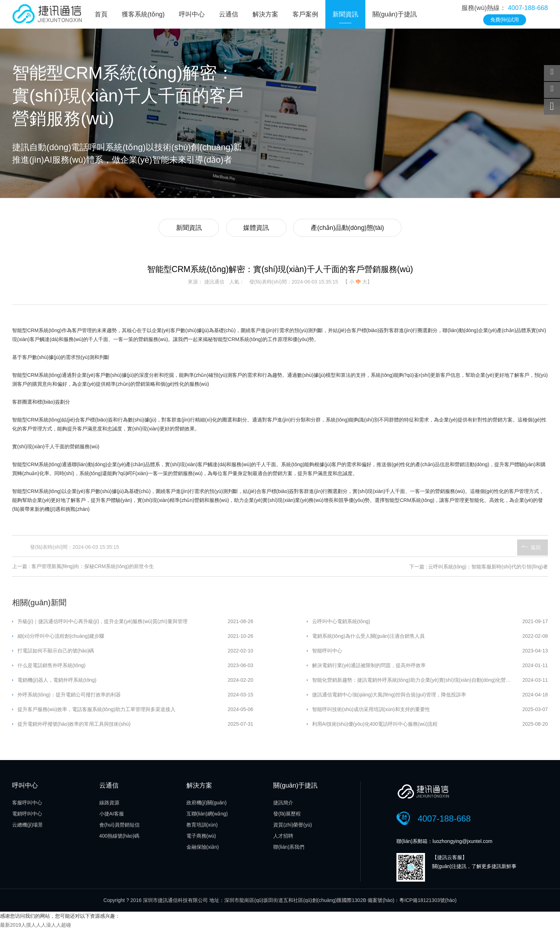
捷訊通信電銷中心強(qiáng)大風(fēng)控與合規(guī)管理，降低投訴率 (389, 696)
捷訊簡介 (283, 804)
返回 (536, 548)
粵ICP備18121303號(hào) (428, 902)
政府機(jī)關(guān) (207, 804)
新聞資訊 (345, 14)
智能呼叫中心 (327, 652)
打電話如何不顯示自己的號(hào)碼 (56, 652)
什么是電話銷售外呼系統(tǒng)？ (52, 666)
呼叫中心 (192, 14)
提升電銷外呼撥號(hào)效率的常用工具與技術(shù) (74, 725)
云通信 (229, 14)
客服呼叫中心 (27, 804)
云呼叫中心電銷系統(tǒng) (341, 622)
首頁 (101, 14)
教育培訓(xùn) (202, 826)
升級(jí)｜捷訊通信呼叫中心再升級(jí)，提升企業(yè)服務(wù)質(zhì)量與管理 (102, 622)
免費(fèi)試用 (505, 20)
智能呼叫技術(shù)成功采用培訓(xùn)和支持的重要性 (371, 710)
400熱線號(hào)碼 (119, 837)
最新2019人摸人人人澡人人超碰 (36, 927)
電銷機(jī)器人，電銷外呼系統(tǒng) (57, 681)
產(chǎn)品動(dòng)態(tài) (349, 228)
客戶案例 (305, 14)
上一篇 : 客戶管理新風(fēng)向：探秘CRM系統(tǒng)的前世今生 (83, 567)
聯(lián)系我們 (289, 848)
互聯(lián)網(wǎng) (207, 815)
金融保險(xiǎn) (203, 848)
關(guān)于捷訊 (395, 14)
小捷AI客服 (112, 815)
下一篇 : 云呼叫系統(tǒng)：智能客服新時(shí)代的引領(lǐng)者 (479, 567)
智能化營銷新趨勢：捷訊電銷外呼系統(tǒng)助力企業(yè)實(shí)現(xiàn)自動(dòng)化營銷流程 (416, 681)
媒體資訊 (256, 228)
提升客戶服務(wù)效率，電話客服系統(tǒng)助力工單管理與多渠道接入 (96, 710)
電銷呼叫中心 (27, 815)
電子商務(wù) (201, 837)
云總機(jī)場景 (27, 826)
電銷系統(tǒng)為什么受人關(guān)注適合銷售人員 (368, 637)
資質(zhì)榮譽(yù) (292, 826)
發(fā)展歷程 (287, 815)
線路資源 (109, 804)
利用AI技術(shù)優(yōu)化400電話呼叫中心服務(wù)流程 (375, 725)
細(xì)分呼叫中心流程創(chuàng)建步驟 (61, 637)
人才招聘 (283, 837)
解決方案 (265, 14)
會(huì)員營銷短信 (119, 826)
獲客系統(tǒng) (143, 14)
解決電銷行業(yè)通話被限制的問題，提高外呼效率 (369, 666)
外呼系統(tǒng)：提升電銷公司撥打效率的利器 (69, 696)
